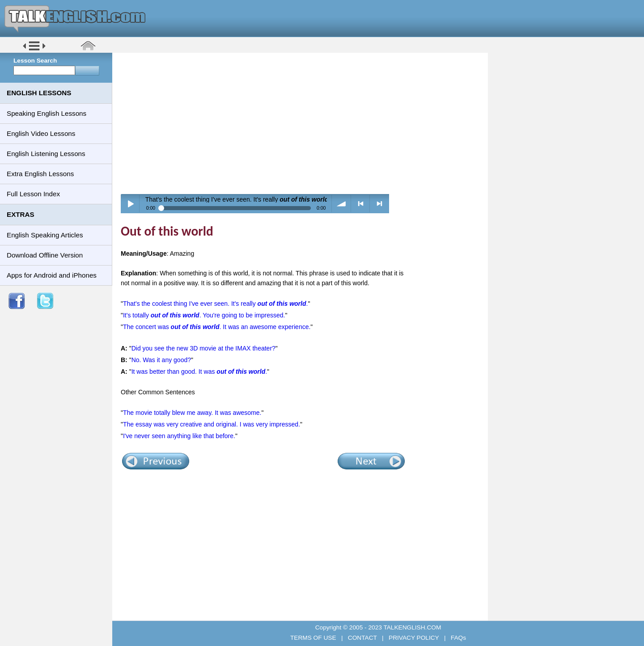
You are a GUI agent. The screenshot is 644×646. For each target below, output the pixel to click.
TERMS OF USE (314, 638)
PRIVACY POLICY (414, 638)
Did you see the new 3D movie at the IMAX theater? (203, 348)
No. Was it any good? (161, 360)
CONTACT (362, 638)
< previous (361, 204)
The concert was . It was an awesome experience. (217, 327)
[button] (34, 50)
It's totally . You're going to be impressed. (204, 315)
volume (341, 204)
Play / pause (130, 204)
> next (379, 204)
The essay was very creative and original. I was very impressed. (212, 424)
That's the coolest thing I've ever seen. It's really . (215, 304)
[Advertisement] (303, 123)
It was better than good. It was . (199, 372)
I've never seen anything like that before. (179, 436)
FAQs (458, 638)
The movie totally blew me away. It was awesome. (192, 413)
